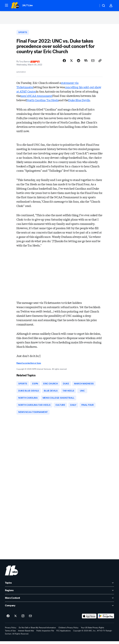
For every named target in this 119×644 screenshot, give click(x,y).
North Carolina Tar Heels (43, 101)
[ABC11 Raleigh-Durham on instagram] (23, 619)
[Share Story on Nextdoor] (86, 62)
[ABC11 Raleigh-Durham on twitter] (15, 619)
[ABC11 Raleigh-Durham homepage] (15, 6)
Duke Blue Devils (79, 101)
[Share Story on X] (71, 62)
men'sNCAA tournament (36, 97)
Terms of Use (10, 633)
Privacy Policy (11, 630)
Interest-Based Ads (26, 633)
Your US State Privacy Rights (93, 630)
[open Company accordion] (59, 608)
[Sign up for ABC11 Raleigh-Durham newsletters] (30, 619)
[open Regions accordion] (59, 593)
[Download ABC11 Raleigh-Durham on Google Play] (106, 619)
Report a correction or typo (29, 364)
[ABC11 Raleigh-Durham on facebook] (8, 619)
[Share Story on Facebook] (64, 62)
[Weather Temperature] (94, 6)
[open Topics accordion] (59, 586)
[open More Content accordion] (59, 601)
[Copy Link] (100, 62)
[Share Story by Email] (93, 62)
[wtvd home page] (11, 573)
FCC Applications (64, 633)
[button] (7, 5)
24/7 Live (28, 5)
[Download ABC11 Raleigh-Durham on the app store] (89, 619)
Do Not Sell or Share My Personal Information (37, 630)
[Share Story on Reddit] (79, 62)
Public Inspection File (45, 633)
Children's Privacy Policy (68, 630)
